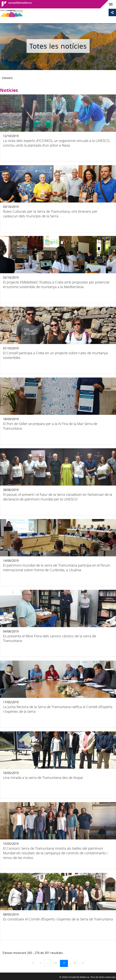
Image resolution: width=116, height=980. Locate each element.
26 (76, 963)
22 (57, 963)
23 (65, 963)
